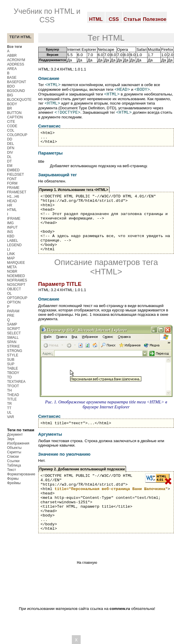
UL (9, 412)
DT (9, 161)
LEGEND (14, 245)
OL (9, 294)
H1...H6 (13, 197)
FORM (12, 183)
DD (10, 139)
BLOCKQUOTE (19, 100)
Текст (11, 470)
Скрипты (14, 452)
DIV (10, 152)
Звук (11, 439)
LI (9, 249)
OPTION (14, 302)
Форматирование (21, 474)
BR (10, 108)
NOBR (12, 271)
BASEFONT (17, 82)
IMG (10, 223)
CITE (11, 122)
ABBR (12, 56)
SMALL (13, 338)
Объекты (14, 448)
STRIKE (13, 346)
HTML (12, 210)
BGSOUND (16, 91)
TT (9, 408)
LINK (11, 254)
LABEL (13, 241)
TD (9, 377)
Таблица (14, 465)
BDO (11, 86)
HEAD (12, 201)
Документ (15, 435)
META (12, 267)
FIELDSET (15, 175)
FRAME (13, 188)
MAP (11, 258)
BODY (12, 104)
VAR (11, 417)
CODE (12, 126)
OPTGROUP (17, 298)
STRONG (15, 351)
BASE (12, 78)
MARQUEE (16, 263)
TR (9, 404)
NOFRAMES (17, 280)
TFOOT (13, 386)
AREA (12, 69)
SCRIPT (14, 329)
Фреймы (14, 483)
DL (9, 157)
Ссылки (13, 461)
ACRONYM (16, 60)
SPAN (12, 342)
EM (10, 166)
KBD (11, 236)
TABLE (13, 368)
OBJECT (14, 289)
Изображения (18, 443)
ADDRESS (16, 64)
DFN (11, 148)
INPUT (12, 227)
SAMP (12, 324)
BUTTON (14, 113)
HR (10, 205)
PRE (11, 316)
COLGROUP (17, 135)
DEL (10, 144)
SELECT (14, 333)
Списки (13, 457)
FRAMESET (17, 192)
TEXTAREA (16, 382)
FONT (12, 179)
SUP (11, 364)
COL (11, 130)
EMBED (13, 170)
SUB (11, 360)
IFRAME (14, 219)
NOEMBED (16, 276)
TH (9, 390)
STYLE (13, 355)
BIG (10, 95)
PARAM (13, 311)
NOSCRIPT (16, 285)
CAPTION (15, 117)
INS (10, 232)
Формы (13, 479)
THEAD (13, 395)
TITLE (12, 399)
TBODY (13, 373)
